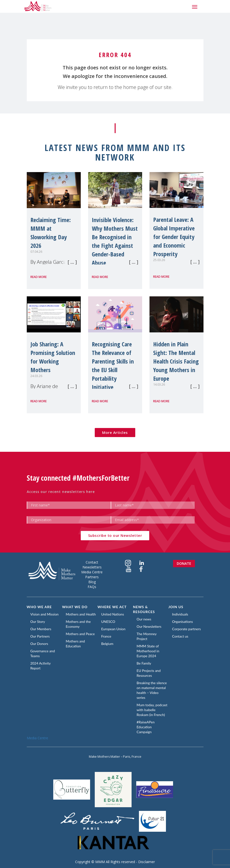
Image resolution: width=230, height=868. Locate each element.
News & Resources (144, 609)
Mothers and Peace (80, 634)
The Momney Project (147, 636)
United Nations (113, 614)
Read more (39, 277)
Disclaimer (147, 862)
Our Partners (40, 636)
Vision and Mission (45, 614)
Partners (92, 577)
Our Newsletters (149, 626)
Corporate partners (186, 629)
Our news (144, 619)
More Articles (115, 432)
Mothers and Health (81, 614)
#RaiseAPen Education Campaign (146, 727)
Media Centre (92, 572)
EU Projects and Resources (149, 673)
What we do (75, 607)
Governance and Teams (43, 653)
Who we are (39, 607)
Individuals (180, 614)
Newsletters (92, 567)
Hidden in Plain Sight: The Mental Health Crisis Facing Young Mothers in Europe (176, 361)
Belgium (107, 644)
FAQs (92, 587)
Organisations (183, 622)
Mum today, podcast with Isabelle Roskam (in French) (152, 710)
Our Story (38, 622)
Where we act (112, 607)
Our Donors (39, 644)
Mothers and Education (75, 644)
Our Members (41, 629)
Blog (92, 582)
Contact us (180, 636)
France (106, 636)
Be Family (144, 663)
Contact (92, 562)
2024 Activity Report (41, 666)
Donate (184, 563)
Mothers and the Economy (78, 624)
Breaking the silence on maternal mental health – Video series (152, 690)
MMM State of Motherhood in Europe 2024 (148, 651)
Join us (176, 607)
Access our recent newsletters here (61, 492)
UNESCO (108, 622)
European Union (113, 629)
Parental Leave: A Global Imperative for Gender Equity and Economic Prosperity (174, 237)
